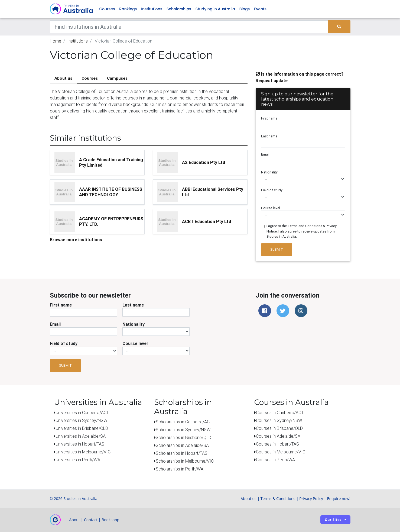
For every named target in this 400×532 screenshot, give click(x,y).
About (75, 520)
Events (260, 9)
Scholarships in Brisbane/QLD (183, 438)
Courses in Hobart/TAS (277, 444)
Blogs (245, 9)
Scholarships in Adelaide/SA (182, 446)
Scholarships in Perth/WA (180, 469)
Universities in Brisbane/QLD (82, 428)
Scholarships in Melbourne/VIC (185, 461)
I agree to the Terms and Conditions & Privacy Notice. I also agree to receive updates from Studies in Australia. (302, 232)
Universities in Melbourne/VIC (83, 452)
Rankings (128, 9)
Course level (271, 209)
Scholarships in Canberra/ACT (184, 422)
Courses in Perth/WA (275, 460)
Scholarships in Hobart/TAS (182, 453)
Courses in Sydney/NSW (279, 421)
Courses (107, 9)
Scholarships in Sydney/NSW (183, 430)
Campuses (117, 78)
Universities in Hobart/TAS (80, 444)
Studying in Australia (215, 9)
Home (56, 41)
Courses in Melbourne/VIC (281, 452)
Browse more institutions (76, 240)
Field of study (272, 190)
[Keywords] (189, 27)
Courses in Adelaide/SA (278, 436)
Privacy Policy (311, 499)
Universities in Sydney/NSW (81, 421)
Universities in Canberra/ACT (82, 413)
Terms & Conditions (278, 499)
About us (63, 78)
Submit (277, 250)
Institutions (152, 9)
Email (265, 155)
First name (269, 119)
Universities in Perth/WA (78, 460)
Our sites (333, 520)
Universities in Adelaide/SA (81, 436)
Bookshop (110, 520)
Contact (91, 520)
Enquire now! (339, 499)
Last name (269, 137)
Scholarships (179, 9)
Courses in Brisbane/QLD (279, 428)
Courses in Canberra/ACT (280, 413)
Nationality (269, 173)
